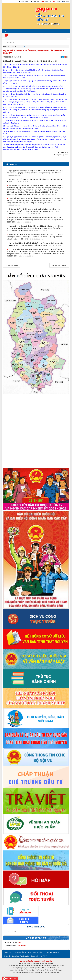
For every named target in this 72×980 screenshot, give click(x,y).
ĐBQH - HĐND (16, 46)
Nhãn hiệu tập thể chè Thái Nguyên (16, 956)
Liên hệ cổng (38, 952)
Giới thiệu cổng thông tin (22, 952)
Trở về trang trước (12, 265)
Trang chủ (8, 952)
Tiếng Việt (47, 1)
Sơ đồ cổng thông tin (52, 952)
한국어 (65, 1)
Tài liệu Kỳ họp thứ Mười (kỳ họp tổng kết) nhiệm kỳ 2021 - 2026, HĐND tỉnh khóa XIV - (34, 180)
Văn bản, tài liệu (24, 46)
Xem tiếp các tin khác (59, 265)
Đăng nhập (36, 1)
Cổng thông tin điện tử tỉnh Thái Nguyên (7, 46)
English (57, 1)
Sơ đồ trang (24, 1)
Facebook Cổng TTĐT (39, 956)
